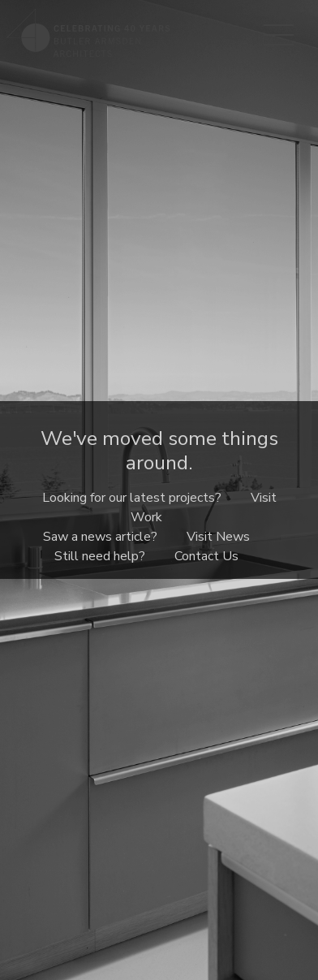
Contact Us (206, 556)
